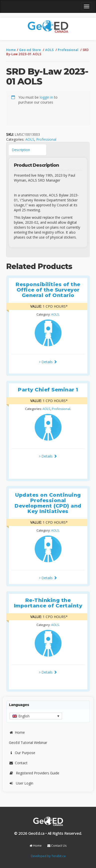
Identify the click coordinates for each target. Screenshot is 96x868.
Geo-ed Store (31, 50)
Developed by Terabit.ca (48, 856)
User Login (21, 783)
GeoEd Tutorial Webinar (28, 743)
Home (12, 50)
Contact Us (57, 846)
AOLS (50, 50)
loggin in (46, 97)
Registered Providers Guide (34, 773)
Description (21, 150)
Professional (69, 50)
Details (48, 362)
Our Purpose (22, 753)
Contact (18, 763)
